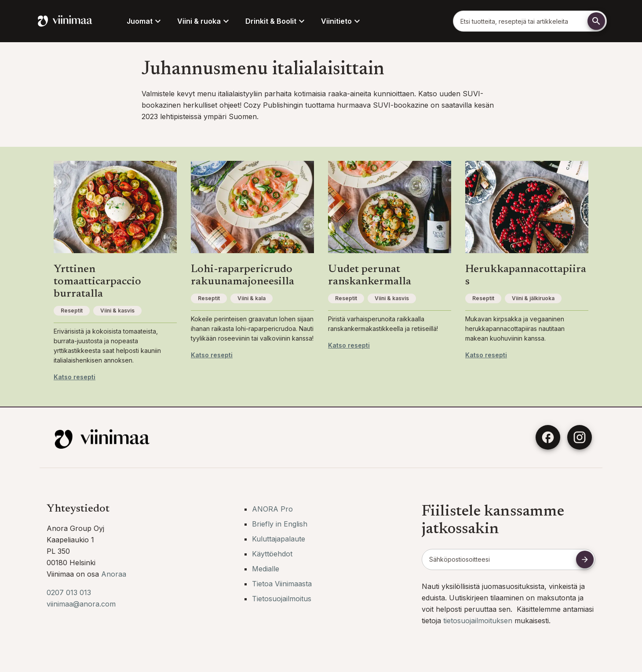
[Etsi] (596, 21)
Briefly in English (280, 524)
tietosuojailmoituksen (479, 621)
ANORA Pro (272, 509)
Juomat (145, 21)
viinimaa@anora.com (81, 604)
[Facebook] (548, 437)
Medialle (266, 569)
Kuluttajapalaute (279, 539)
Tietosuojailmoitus (282, 599)
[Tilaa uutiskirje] (585, 559)
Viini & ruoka (204, 21)
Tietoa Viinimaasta (282, 584)
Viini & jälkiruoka (533, 298)
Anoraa (114, 574)
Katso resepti (75, 377)
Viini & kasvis (117, 311)
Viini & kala (252, 298)
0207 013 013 (69, 592)
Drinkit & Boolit (276, 21)
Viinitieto (342, 21)
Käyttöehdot (272, 554)
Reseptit (72, 311)
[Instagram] (580, 437)
